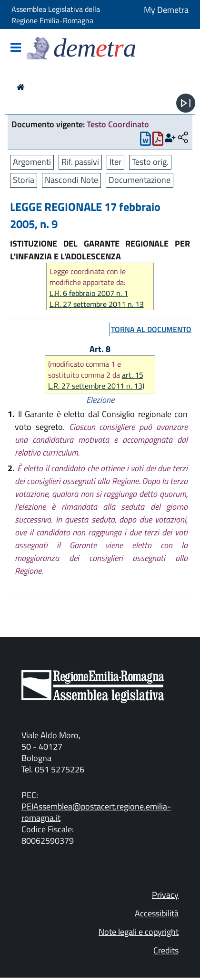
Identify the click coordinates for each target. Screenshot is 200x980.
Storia (24, 180)
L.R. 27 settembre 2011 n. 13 (97, 304)
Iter (115, 162)
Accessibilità (157, 913)
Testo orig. (150, 162)
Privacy (165, 895)
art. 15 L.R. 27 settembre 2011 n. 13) (96, 380)
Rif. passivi (80, 162)
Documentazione (140, 180)
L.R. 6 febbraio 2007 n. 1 (89, 293)
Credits (166, 950)
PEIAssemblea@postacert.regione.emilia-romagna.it (96, 812)
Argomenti (32, 162)
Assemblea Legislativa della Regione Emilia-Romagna (56, 15)
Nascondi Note (71, 180)
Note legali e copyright (139, 932)
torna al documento (151, 329)
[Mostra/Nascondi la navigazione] (16, 48)
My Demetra (166, 10)
